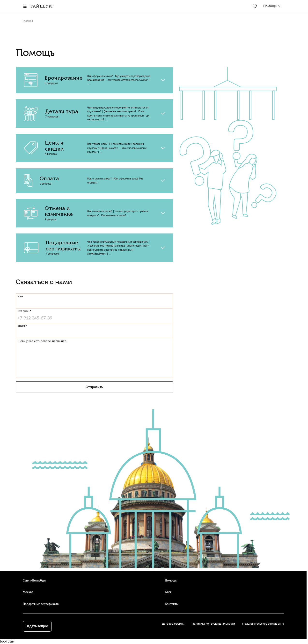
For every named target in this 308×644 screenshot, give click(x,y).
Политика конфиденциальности (213, 624)
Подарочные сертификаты (41, 604)
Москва (28, 592)
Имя (20, 296)
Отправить (94, 388)
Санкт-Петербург (34, 580)
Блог (168, 592)
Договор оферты (173, 624)
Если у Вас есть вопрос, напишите (42, 341)
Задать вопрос (37, 626)
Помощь (171, 580)
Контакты (172, 604)
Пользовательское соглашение (263, 624)
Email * (22, 326)
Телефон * (24, 311)
